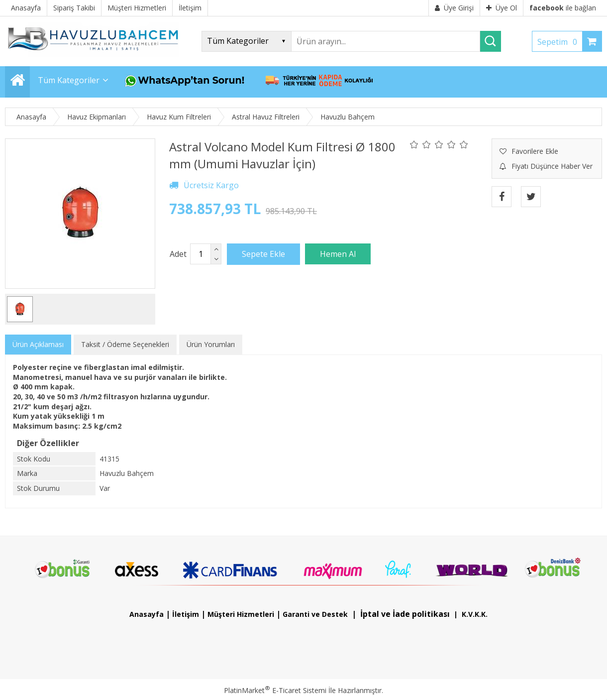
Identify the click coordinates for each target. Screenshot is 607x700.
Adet (178, 254)
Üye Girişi (454, 8)
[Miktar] (201, 254)
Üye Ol (502, 8)
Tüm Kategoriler (69, 80)
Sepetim (560, 42)
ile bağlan (563, 8)
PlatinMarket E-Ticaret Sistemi (275, 690)
